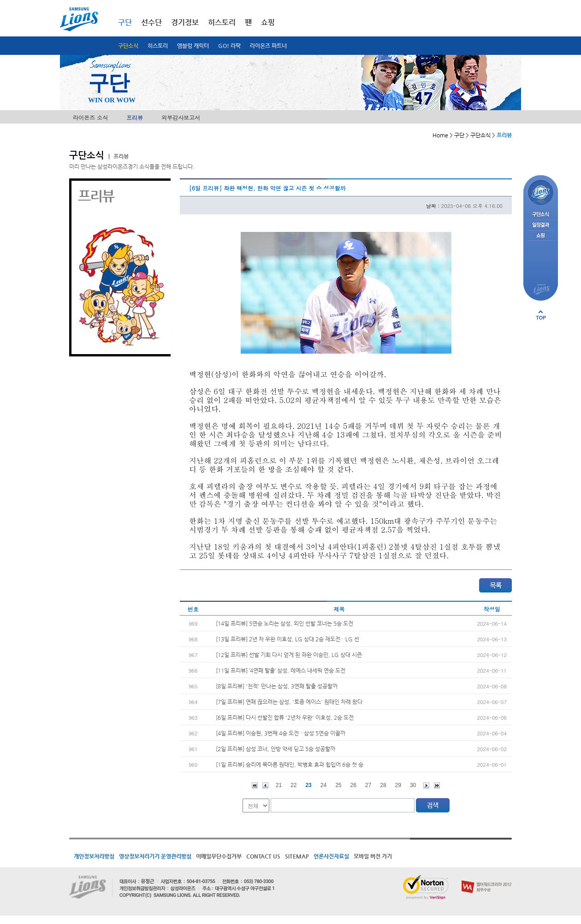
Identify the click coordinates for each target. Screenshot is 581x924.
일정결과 (541, 225)
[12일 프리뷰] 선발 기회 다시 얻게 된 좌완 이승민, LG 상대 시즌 (289, 655)
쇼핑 (268, 22)
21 (279, 785)
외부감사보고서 (181, 117)
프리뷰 (135, 117)
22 (293, 785)
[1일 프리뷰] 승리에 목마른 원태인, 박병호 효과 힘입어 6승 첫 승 (290, 764)
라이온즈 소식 (90, 117)
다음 (426, 785)
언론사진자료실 (331, 856)
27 (368, 785)
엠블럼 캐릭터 (193, 46)
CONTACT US (263, 856)
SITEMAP (297, 856)
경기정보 (185, 22)
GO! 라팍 (229, 46)
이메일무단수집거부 (219, 856)
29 (398, 785)
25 (338, 785)
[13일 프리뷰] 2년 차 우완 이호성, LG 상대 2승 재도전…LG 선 (288, 639)
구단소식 (128, 46)
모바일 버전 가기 (373, 856)
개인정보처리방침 (94, 856)
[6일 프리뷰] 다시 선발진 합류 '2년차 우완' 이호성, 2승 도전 (285, 717)
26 (353, 785)
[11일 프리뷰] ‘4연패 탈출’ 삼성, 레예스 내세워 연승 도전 (281, 670)
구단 (125, 22)
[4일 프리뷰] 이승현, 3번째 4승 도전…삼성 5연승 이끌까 (281, 733)
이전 (265, 785)
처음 (255, 785)
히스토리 (158, 46)
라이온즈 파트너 (268, 46)
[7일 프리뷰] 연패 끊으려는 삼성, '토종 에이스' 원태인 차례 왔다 (289, 702)
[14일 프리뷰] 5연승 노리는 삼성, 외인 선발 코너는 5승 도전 (285, 623)
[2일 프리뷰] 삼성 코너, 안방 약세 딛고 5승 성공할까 (276, 749)
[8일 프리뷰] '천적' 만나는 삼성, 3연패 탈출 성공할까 (277, 686)
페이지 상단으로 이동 (541, 315)
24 (323, 785)
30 (413, 785)
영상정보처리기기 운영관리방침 (155, 856)
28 (383, 785)
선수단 (151, 22)
